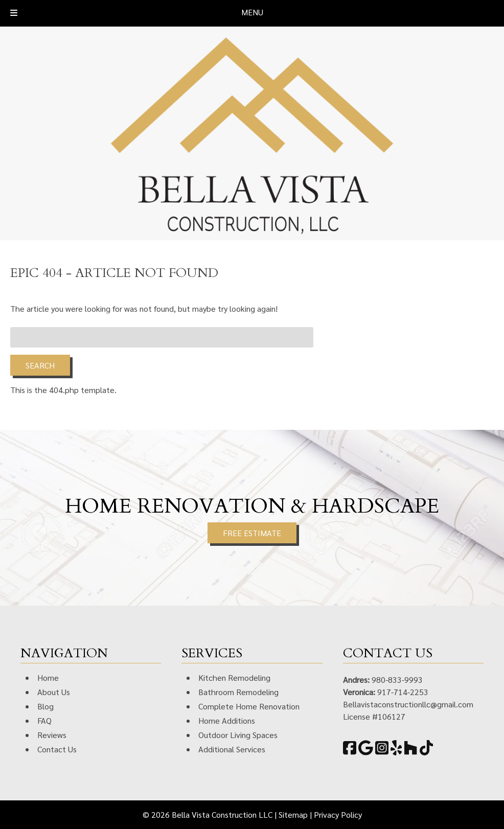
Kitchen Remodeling (234, 677)
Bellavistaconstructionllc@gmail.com (408, 704)
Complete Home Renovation (249, 706)
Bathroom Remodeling (238, 692)
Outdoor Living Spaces (238, 735)
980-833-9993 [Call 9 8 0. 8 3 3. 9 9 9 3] (397, 680)
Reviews (52, 735)
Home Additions (227, 720)
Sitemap (293, 814)
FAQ (44, 720)
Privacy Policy (338, 814)
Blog (45, 706)
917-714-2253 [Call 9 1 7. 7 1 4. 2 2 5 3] (403, 692)
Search (40, 365)
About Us (54, 692)
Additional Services (232, 749)
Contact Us (57, 749)
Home (48, 677)
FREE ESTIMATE (252, 533)
